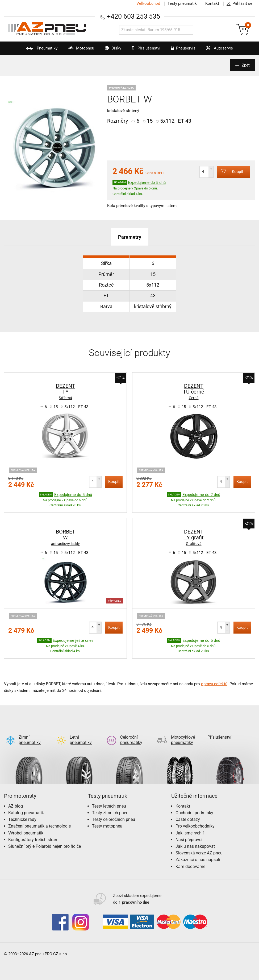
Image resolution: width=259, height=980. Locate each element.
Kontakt (212, 3)
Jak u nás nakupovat (195, 846)
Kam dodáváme (190, 867)
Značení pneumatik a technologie (39, 826)
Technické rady (22, 819)
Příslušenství (146, 48)
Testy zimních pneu (110, 813)
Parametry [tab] (130, 237)
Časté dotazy (188, 819)
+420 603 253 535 (133, 16)
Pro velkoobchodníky (195, 826)
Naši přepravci (189, 840)
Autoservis (217, 50)
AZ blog (16, 806)
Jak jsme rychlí (190, 833)
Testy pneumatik (182, 3)
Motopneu (78, 50)
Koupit (230, 171)
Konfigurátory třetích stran (33, 840)
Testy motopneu (107, 826)
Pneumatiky (39, 50)
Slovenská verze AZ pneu (199, 853)
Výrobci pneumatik (26, 833)
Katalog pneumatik (26, 813)
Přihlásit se (238, 4)
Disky (110, 50)
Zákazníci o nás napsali (198, 860)
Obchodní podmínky (194, 813)
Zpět (246, 65)
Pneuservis (181, 50)
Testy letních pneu (109, 806)
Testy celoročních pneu (114, 819)
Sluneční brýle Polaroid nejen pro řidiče (45, 846)
